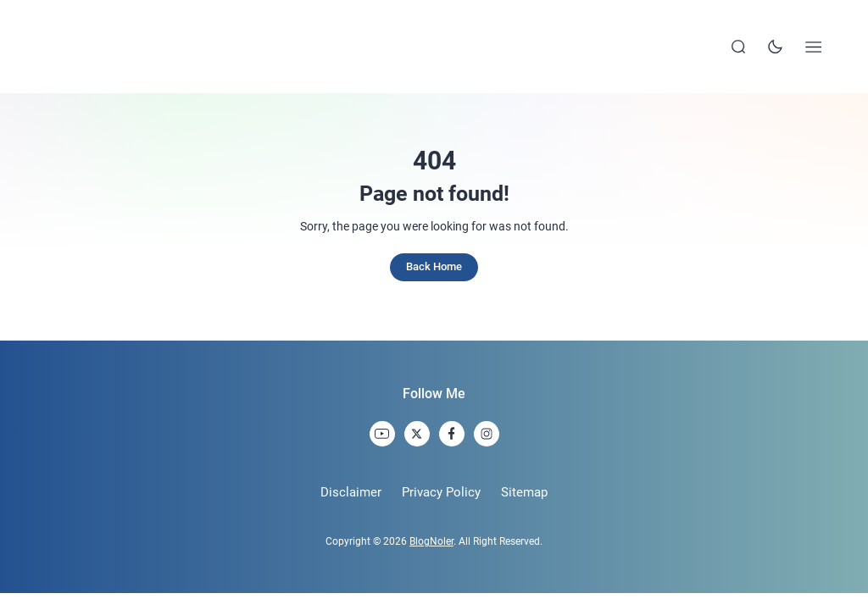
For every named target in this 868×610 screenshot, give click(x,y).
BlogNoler (431, 541)
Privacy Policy (441, 492)
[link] (382, 434)
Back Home (434, 266)
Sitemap (524, 492)
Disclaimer (351, 492)
